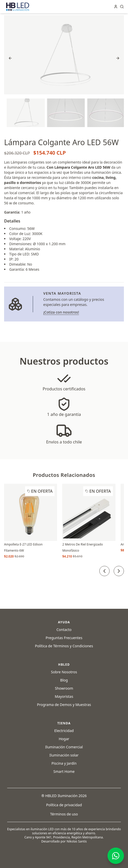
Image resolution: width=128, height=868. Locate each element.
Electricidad (64, 731)
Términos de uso (64, 814)
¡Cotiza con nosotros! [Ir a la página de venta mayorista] (61, 312)
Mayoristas (64, 696)
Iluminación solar (64, 755)
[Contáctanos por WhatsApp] (116, 856)
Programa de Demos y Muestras (64, 705)
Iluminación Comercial (64, 747)
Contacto (64, 630)
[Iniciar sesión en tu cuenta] (116, 7)
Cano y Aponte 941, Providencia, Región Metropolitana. (64, 837)
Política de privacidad (64, 805)
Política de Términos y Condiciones (64, 646)
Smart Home (64, 771)
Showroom (64, 688)
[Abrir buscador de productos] (122, 7)
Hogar (64, 739)
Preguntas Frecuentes (64, 638)
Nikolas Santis (77, 841)
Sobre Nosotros (64, 672)
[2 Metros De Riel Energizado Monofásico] (89, 512)
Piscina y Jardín (64, 763)
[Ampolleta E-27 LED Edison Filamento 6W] (31, 512)
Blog (64, 680)
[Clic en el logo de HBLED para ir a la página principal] (18, 7)
